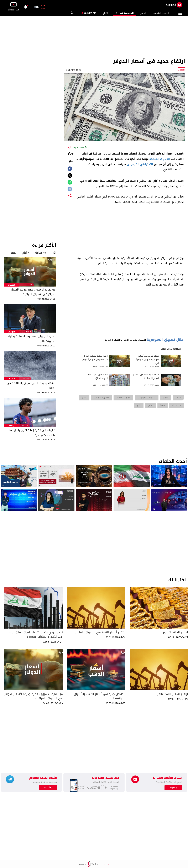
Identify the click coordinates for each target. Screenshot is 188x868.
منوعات (12, 332)
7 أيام (26, 253)
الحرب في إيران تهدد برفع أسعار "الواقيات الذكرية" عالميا (31, 339)
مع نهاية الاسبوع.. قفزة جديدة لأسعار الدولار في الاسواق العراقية (33, 292)
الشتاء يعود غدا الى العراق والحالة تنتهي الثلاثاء (31, 386)
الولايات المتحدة (160, 159)
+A (71, 154)
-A (71, 162)
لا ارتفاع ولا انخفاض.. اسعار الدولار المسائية (146, 376)
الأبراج (105, 13)
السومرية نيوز (124, 13)
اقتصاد (12, 285)
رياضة (12, 426)
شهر (14, 253)
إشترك (48, 788)
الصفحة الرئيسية (161, 13)
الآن (54, 253)
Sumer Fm (90, 13)
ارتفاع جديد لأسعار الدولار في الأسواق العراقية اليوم (95, 358)
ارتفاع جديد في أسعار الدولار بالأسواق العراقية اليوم (148, 360)
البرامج (143, 13)
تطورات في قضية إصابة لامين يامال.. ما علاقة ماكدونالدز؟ (32, 433)
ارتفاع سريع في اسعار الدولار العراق (97, 376)
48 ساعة (40, 253)
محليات (12, 379)
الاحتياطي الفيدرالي (140, 164)
